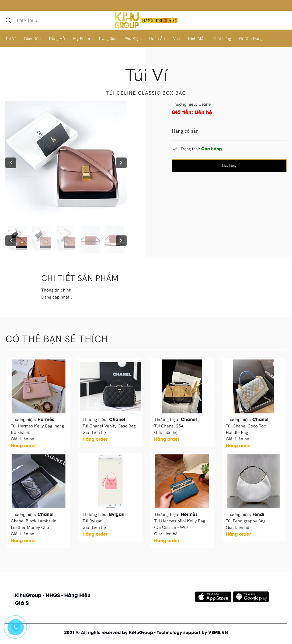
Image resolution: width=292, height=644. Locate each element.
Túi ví (146, 75)
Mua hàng (229, 166)
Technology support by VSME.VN (192, 632)
